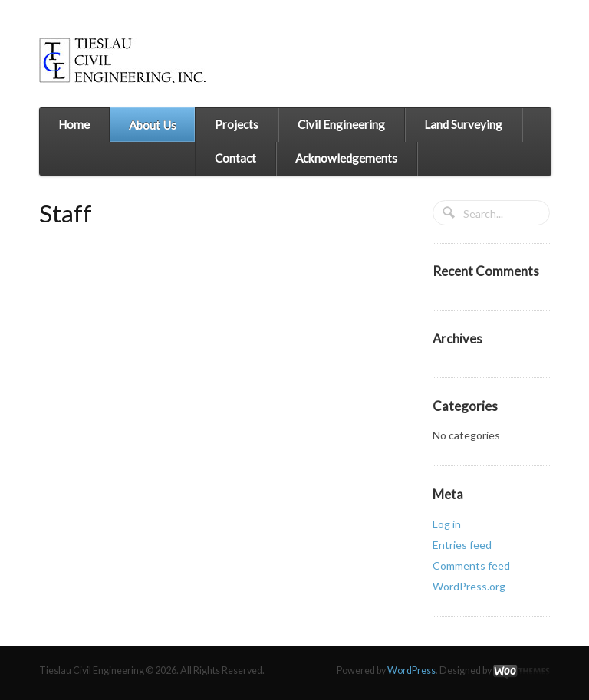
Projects (237, 124)
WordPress (411, 670)
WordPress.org (469, 586)
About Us (153, 125)
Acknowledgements (346, 158)
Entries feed (462, 545)
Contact (235, 158)
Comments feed (471, 565)
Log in (447, 524)
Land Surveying (463, 124)
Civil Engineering (341, 124)
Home (74, 124)
